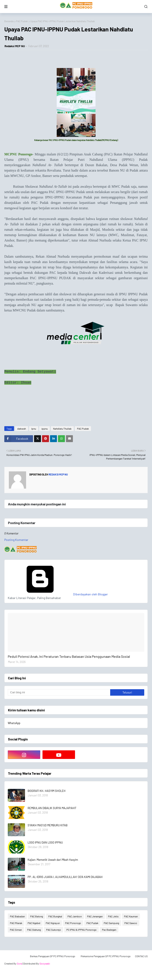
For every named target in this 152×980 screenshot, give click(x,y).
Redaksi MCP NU (15, 46)
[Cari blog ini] (59, 692)
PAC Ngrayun (53, 923)
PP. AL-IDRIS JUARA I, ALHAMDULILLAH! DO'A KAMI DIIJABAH (65, 877)
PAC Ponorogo (73, 923)
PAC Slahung (34, 930)
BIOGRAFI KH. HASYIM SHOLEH (47, 791)
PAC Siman (16, 930)
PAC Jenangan (95, 916)
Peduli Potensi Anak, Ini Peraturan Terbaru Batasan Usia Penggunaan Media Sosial (69, 656)
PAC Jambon (75, 916)
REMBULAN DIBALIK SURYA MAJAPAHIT (52, 808)
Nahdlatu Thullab (62, 429)
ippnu (45, 429)
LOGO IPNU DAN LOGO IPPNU (45, 842)
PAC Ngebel (34, 923)
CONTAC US (141, 956)
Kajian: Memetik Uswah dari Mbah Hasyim (53, 860)
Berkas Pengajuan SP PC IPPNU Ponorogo (53, 956)
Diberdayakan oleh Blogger (58, 594)
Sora (19, 963)
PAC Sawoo (131, 923)
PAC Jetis (113, 916)
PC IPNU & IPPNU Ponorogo (81, 930)
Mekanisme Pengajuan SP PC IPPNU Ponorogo (106, 956)
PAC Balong (37, 916)
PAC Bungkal (55, 916)
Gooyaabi (45, 963)
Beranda (9, 21)
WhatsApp (14, 723)
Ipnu (34, 429)
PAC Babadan (17, 916)
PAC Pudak (22, 21)
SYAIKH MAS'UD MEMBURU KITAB (48, 825)
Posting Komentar (16, 540)
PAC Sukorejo (54, 930)
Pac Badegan (109, 930)
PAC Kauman (131, 916)
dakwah (22, 429)
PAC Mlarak (16, 923)
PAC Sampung (111, 923)
